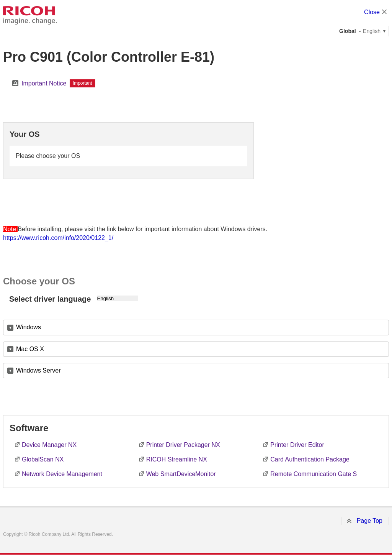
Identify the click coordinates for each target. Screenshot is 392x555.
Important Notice (44, 83)
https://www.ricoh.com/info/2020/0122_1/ (58, 238)
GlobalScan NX (43, 459)
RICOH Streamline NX (177, 459)
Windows (29, 327)
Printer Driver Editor (297, 445)
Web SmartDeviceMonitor (181, 474)
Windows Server (38, 370)
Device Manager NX (49, 445)
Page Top (370, 521)
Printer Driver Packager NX (183, 445)
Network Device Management (62, 474)
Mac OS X (30, 349)
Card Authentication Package (310, 459)
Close (372, 12)
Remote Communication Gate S (314, 474)
